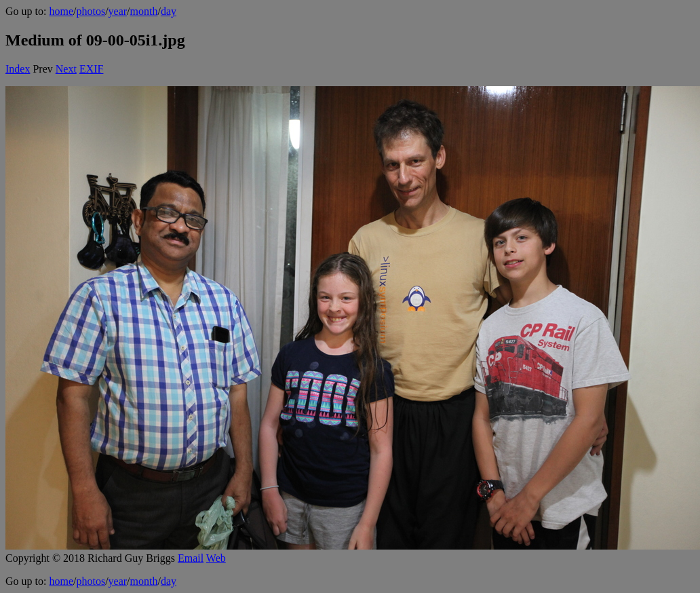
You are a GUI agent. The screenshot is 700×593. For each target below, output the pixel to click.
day (169, 11)
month (144, 11)
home (61, 11)
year (118, 11)
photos (91, 11)
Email (191, 558)
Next (66, 69)
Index (18, 69)
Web (216, 558)
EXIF (92, 69)
